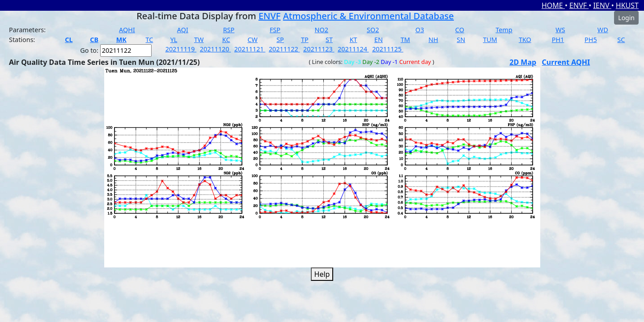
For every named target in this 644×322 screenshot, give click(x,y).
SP (280, 40)
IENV (602, 5)
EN (379, 40)
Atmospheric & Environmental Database (369, 16)
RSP (229, 30)
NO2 (322, 30)
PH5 (591, 40)
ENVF (579, 5)
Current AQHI (566, 62)
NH (433, 40)
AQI (183, 30)
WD (603, 30)
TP (305, 40)
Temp (504, 30)
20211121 (250, 49)
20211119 (181, 49)
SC (621, 40)
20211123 (319, 49)
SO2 (373, 30)
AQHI (127, 30)
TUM (490, 40)
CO (460, 30)
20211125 (388, 49)
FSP (275, 30)
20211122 (284, 49)
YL (174, 40)
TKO (525, 40)
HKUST (627, 5)
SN (461, 40)
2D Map (523, 62)
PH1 (558, 40)
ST (329, 40)
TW (199, 40)
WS (560, 30)
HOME (553, 5)
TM (405, 40)
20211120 (216, 49)
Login (626, 18)
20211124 (353, 49)
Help (322, 274)
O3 (420, 30)
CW (252, 40)
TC (149, 40)
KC (226, 40)
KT (354, 40)
